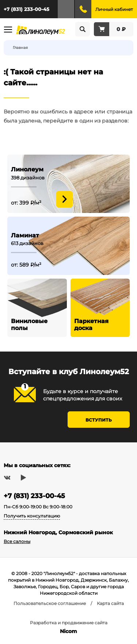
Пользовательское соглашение (50, 603)
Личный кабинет (114, 9)
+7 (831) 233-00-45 (26, 9)
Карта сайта (110, 603)
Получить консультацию (32, 516)
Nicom (68, 631)
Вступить (99, 420)
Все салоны (17, 541)
